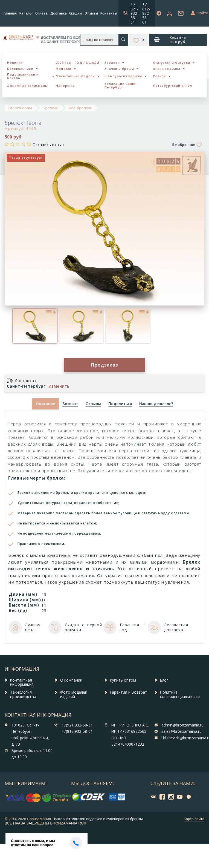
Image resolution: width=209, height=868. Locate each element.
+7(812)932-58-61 (77, 731)
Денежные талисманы (27, 86)
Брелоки (112, 63)
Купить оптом (123, 680)
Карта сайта (194, 819)
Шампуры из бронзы (123, 76)
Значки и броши (119, 69)
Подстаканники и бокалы (23, 76)
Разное (160, 76)
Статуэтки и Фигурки (172, 63)
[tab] (70, 404)
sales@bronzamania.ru (182, 731)
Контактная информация (22, 682)
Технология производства (23, 694)
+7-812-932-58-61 (146, 13)
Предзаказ (104, 365)
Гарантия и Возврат (129, 692)
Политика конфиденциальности (180, 694)
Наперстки (65, 86)
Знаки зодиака (167, 69)
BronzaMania (21, 108)
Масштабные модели (75, 76)
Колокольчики (20, 69)
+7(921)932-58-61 (77, 725)
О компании (71, 680)
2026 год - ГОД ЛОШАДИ (78, 63)
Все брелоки (81, 108)
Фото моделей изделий (74, 694)
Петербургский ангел (173, 86)
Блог (164, 680)
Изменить (59, 386)
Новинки (15, 63)
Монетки (64, 69)
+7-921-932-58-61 (134, 13)
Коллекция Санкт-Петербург (121, 85)
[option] (35, 326)
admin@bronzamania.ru (182, 725)
